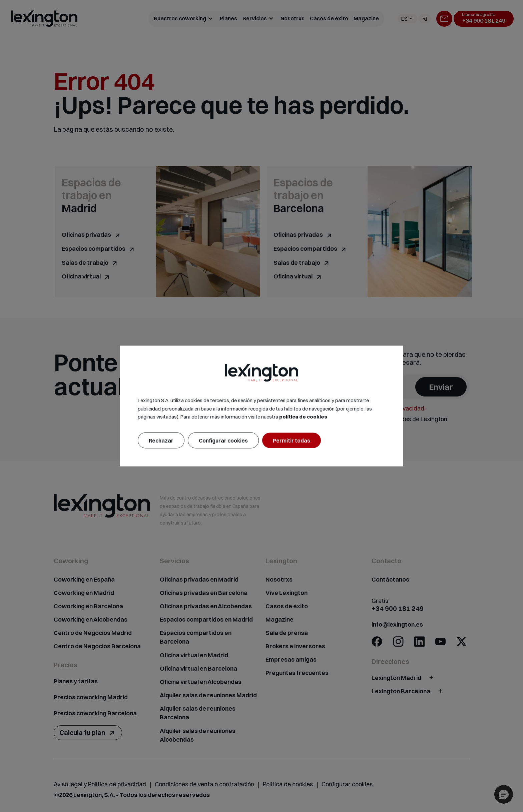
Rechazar (161, 441)
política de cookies (303, 417)
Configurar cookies (223, 441)
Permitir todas (292, 441)
